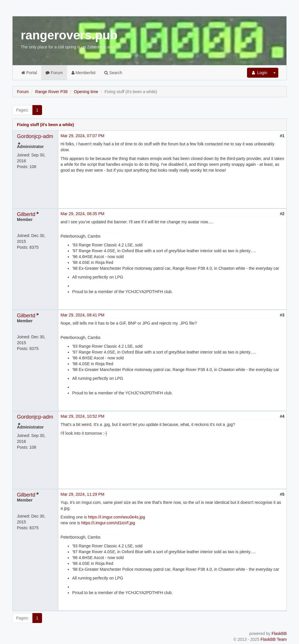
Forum (54, 73)
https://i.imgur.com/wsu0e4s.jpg (117, 517)
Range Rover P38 (51, 92)
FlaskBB (279, 633)
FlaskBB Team (274, 639)
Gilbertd (26, 214)
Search (113, 73)
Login (259, 73)
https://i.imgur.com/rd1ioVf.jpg (108, 523)
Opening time (86, 92)
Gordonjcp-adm (35, 136)
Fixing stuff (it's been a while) (45, 125)
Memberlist (84, 73)
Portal (29, 73)
